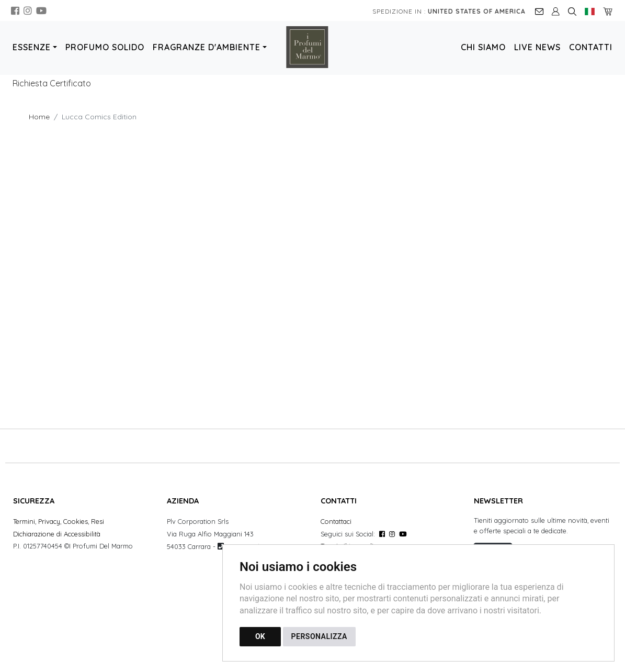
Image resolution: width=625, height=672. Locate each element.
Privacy (49, 521)
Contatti (591, 47)
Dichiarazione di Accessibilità (57, 534)
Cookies (76, 521)
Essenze (32, 47)
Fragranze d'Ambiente (207, 47)
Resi (98, 521)
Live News (537, 47)
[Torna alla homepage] (313, 47)
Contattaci (336, 521)
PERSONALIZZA (319, 636)
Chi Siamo (483, 47)
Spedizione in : (449, 11)
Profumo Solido (105, 47)
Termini (24, 521)
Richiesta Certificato (52, 83)
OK (260, 636)
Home (39, 117)
